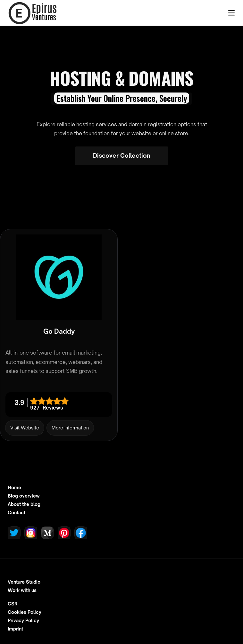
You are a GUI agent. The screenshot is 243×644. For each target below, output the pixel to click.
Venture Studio (24, 582)
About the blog (24, 504)
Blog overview (24, 496)
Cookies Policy (25, 612)
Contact (17, 513)
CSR (13, 604)
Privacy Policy (23, 621)
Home (14, 488)
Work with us (22, 590)
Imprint (15, 629)
